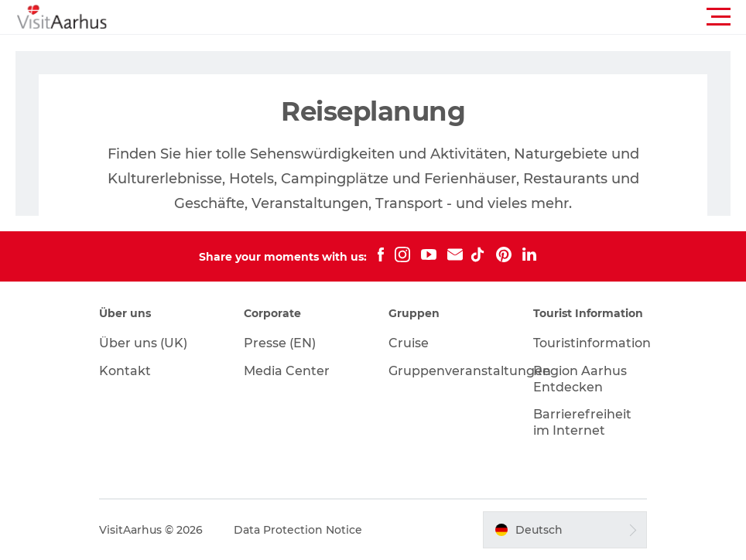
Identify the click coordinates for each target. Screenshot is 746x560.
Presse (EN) (280, 343)
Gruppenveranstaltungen (470, 371)
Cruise (409, 343)
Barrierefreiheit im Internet (582, 422)
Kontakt (125, 371)
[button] (443, 17)
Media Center (287, 371)
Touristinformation (592, 343)
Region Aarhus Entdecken (580, 379)
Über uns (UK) (143, 343)
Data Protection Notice (298, 530)
